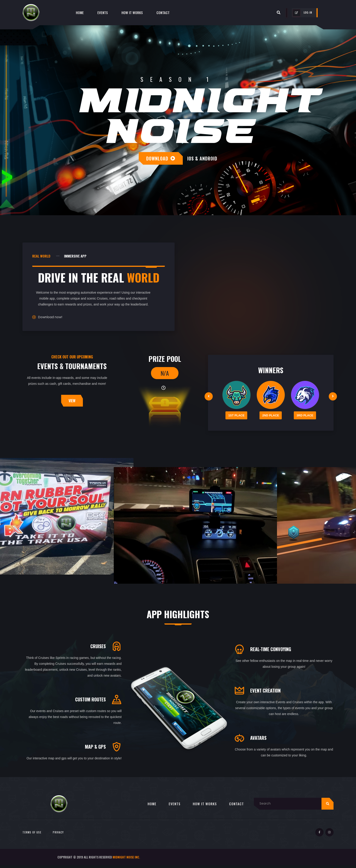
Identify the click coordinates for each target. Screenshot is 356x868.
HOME (152, 806)
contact (163, 13)
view (72, 401)
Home (80, 13)
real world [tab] (41, 256)
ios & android (202, 158)
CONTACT (236, 806)
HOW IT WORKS (205, 806)
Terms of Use (32, 835)
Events (103, 13)
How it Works (132, 13)
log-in (302, 13)
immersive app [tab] (75, 256)
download (161, 158)
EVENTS (175, 806)
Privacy (58, 835)
